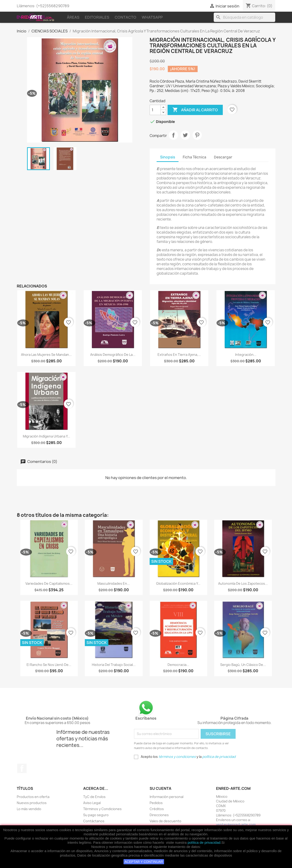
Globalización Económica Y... (178, 583)
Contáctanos (94, 821)
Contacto (125, 17)
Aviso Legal (92, 803)
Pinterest (197, 135)
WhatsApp (152, 17)
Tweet (185, 135)
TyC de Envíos (94, 797)
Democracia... (178, 665)
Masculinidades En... (114, 583)
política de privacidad (204, 842)
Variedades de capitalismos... (49, 583)
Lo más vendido (29, 809)
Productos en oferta (33, 797)
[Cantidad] (155, 110)
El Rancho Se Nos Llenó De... (49, 665)
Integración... (246, 355)
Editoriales (97, 17)
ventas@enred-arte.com (236, 824)
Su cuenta (160, 788)
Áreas (73, 17)
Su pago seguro (96, 815)
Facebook (22, 768)
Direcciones (159, 815)
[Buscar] (244, 17)
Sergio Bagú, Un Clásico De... (243, 665)
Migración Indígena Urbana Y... (46, 436)
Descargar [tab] (223, 157)
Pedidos (156, 803)
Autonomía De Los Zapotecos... (243, 583)
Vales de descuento (165, 821)
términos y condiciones (177, 757)
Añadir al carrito (195, 110)
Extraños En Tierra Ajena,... (179, 355)
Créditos (157, 809)
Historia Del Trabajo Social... (114, 665)
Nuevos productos (32, 803)
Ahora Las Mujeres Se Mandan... (46, 355)
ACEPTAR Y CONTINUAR (144, 862)
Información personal (167, 797)
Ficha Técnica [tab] (194, 157)
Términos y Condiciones (102, 809)
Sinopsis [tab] (168, 157)
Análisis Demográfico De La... (113, 355)
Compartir (173, 135)
